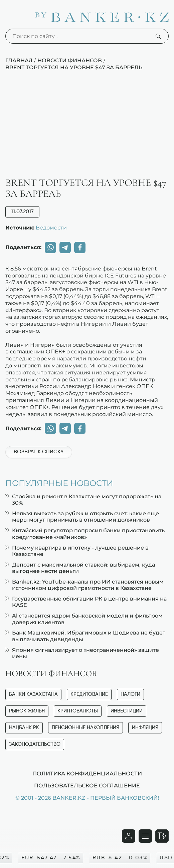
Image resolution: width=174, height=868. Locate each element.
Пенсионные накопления (85, 728)
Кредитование (89, 694)
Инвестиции (127, 711)
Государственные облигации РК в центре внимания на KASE (86, 602)
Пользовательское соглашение (87, 785)
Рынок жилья (27, 711)
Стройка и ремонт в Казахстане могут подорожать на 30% (83, 500)
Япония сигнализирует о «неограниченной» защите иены (82, 653)
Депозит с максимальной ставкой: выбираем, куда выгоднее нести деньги (80, 568)
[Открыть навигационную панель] (145, 836)
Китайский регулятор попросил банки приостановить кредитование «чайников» (85, 534)
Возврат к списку (39, 452)
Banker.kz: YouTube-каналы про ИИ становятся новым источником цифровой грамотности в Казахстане (84, 585)
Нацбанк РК (24, 728)
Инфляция (145, 728)
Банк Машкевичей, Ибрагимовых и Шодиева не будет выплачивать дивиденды (85, 636)
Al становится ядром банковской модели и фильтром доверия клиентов (84, 619)
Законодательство (35, 744)
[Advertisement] (87, 128)
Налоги (130, 694)
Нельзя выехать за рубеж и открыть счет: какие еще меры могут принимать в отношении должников (82, 517)
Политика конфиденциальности (87, 773)
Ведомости (51, 227)
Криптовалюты (78, 711)
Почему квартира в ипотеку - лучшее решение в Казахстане (77, 551)
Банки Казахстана (33, 694)
